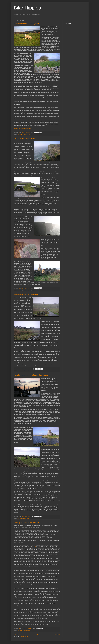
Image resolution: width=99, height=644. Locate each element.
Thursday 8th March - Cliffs (25, 139)
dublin (27, 135)
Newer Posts (17, 634)
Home (37, 634)
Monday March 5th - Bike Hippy (26, 523)
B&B (34, 581)
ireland (30, 135)
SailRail (34, 547)
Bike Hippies (27, 8)
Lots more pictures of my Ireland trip (22, 129)
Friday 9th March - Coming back (27, 24)
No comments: (28, 369)
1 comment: (28, 133)
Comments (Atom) (24, 637)
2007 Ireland (20, 135)
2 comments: (28, 516)
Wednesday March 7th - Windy (26, 294)
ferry (27, 630)
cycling (24, 135)
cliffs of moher (26, 290)
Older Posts (57, 634)
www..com (70, 26)
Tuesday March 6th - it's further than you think (32, 375)
